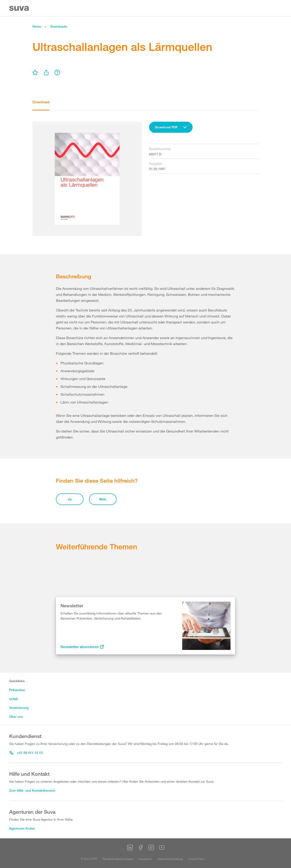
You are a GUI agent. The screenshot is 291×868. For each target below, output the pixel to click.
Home (37, 26)
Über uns (16, 717)
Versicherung (19, 708)
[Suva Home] (19, 8)
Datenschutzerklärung (170, 859)
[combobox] (171, 127)
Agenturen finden (22, 828)
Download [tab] (41, 102)
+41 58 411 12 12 (26, 753)
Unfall (13, 699)
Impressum (145, 859)
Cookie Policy (196, 859)
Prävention (17, 690)
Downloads (59, 26)
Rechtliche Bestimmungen (118, 859)
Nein (103, 499)
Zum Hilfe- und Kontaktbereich (32, 790)
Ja (70, 499)
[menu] (35, 72)
